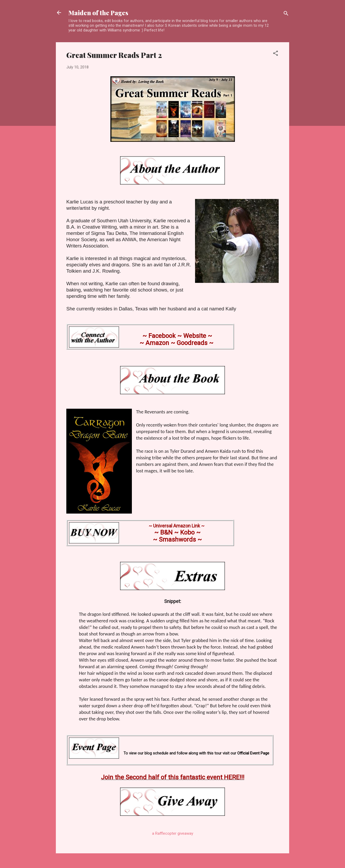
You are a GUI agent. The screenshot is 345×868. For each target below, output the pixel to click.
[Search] (286, 14)
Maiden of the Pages (98, 13)
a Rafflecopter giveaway (173, 833)
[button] (276, 54)
